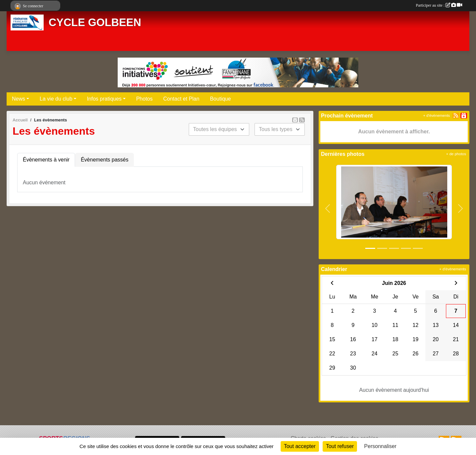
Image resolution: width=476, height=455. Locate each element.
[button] (328, 208)
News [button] (19, 99)
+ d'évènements (436, 115)
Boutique (220, 99)
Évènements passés (104, 160)
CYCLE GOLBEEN (95, 23)
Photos (144, 99)
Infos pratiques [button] (104, 99)
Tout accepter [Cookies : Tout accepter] (300, 446)
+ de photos (456, 154)
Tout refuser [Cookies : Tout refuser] (340, 446)
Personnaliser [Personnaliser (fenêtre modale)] (380, 446)
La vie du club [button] (56, 99)
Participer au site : (439, 5)
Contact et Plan (181, 99)
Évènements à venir (46, 160)
